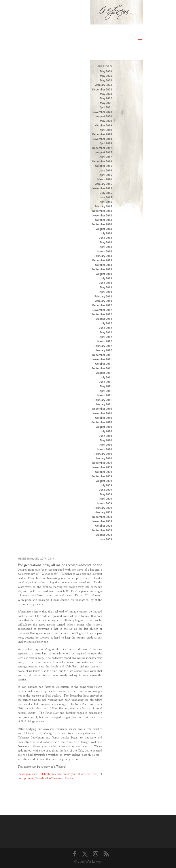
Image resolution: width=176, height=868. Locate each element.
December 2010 (102, 409)
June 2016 (105, 171)
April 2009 (106, 499)
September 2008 (102, 530)
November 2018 (102, 139)
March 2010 (105, 449)
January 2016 (104, 184)
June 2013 (105, 283)
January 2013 (104, 301)
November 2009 (102, 467)
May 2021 (106, 103)
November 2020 (102, 112)
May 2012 (106, 333)
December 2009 (102, 463)
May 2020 (106, 121)
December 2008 (102, 517)
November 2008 (102, 521)
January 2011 (104, 404)
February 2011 (103, 400)
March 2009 (105, 504)
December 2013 (102, 260)
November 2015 (102, 188)
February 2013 (103, 297)
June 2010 (105, 436)
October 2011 (104, 364)
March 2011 (105, 395)
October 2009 (104, 472)
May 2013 (106, 287)
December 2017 (102, 148)
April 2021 (106, 107)
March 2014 (105, 252)
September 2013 (102, 269)
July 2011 (106, 378)
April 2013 (106, 292)
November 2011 (102, 359)
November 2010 (102, 413)
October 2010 (104, 418)
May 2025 (106, 76)
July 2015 (106, 193)
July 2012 (106, 323)
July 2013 (106, 278)
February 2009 (103, 508)
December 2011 (102, 355)
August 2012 (104, 319)
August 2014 (104, 229)
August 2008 (104, 535)
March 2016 (105, 179)
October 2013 (104, 265)
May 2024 (106, 81)
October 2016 (104, 166)
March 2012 (105, 341)
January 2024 (104, 85)
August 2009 (104, 481)
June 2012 (105, 328)
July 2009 (106, 485)
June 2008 (105, 539)
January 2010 (104, 458)
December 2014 (102, 211)
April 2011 (106, 391)
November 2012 (102, 310)
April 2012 (106, 337)
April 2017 (106, 157)
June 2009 (105, 490)
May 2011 (106, 386)
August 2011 (104, 373)
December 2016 (102, 162)
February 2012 (103, 346)
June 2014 (105, 238)
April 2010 (106, 445)
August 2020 (104, 116)
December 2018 (102, 134)
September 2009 (102, 476)
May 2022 (106, 98)
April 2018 (106, 143)
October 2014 (104, 220)
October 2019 (104, 126)
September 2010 (102, 422)
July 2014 (106, 233)
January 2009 (104, 512)
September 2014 (102, 224)
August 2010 (104, 427)
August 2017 (104, 152)
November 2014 (102, 216)
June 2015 (105, 197)
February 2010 (103, 454)
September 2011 (102, 368)
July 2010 (106, 431)
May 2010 (106, 440)
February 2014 (103, 256)
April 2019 (106, 130)
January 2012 (104, 350)
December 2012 (102, 305)
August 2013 (104, 274)
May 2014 (106, 242)
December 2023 (102, 90)
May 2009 (106, 494)
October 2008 (104, 526)
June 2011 (105, 382)
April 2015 (106, 202)
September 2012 (102, 314)
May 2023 (106, 94)
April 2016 (106, 175)
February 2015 (103, 207)
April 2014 (106, 247)
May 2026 (106, 71)
